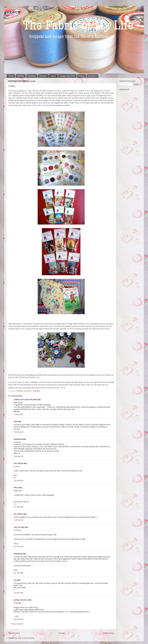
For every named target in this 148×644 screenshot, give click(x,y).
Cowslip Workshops (67, 91)
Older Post (109, 633)
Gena (16, 421)
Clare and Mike (19, 527)
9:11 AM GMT (19, 507)
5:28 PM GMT (19, 520)
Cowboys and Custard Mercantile (25, 400)
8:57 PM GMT (19, 547)
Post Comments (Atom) (26, 638)
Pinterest (43, 76)
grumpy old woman (21, 600)
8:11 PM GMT (19, 573)
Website (21, 76)
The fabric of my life (24, 391)
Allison (77, 103)
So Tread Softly (27, 324)
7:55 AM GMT (19, 432)
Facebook (32, 76)
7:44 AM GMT (19, 414)
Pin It (63, 388)
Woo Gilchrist (18, 463)
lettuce (16, 488)
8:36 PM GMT (19, 619)
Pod (15, 580)
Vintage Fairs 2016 (67, 76)
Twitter (53, 76)
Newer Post (14, 633)
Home (11, 76)
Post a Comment (17, 624)
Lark (84, 103)
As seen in (92, 76)
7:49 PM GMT (19, 593)
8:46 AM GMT (19, 456)
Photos (82, 76)
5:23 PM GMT (19, 481)
